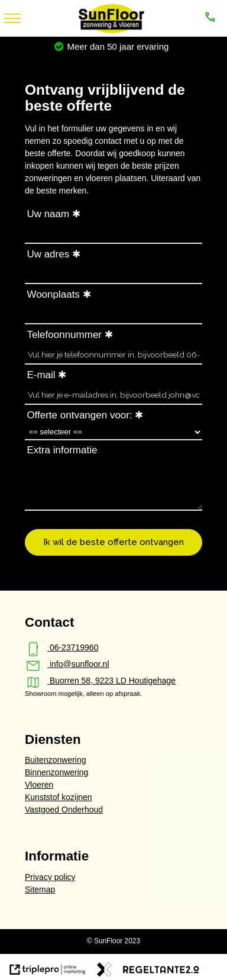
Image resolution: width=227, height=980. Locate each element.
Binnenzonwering (56, 772)
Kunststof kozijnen (59, 797)
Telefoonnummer (64, 335)
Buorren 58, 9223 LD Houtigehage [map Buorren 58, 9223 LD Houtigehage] (100, 681)
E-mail (41, 375)
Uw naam (48, 214)
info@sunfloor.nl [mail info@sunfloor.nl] (67, 664)
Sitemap (40, 889)
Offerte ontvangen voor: (79, 415)
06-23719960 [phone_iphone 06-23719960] (61, 647)
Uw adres (48, 254)
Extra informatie (62, 450)
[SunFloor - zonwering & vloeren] (111, 30)
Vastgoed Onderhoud (64, 810)
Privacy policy (50, 877)
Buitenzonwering (56, 760)
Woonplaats (53, 294)
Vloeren (39, 785)
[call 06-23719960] (211, 19)
